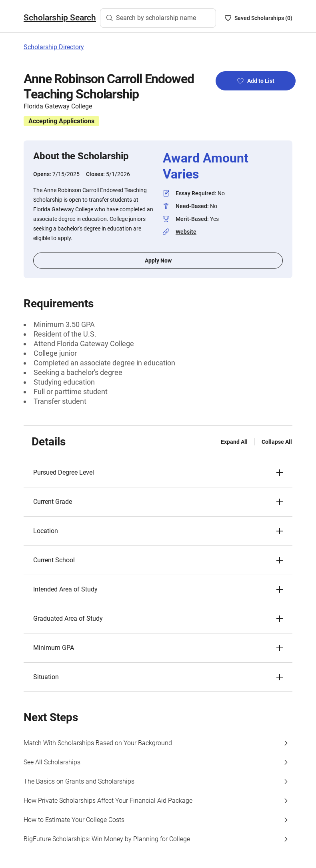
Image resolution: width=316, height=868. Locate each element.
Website (186, 232)
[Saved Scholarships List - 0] (259, 18)
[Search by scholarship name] (158, 18)
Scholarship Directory (54, 47)
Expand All (234, 442)
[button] (158, 473)
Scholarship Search (60, 18)
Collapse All (277, 442)
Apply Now (158, 261)
